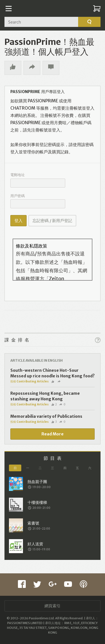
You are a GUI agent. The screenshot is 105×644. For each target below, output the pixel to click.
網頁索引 (53, 606)
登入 (18, 221)
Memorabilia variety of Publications (46, 416)
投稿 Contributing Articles (30, 381)
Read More (53, 434)
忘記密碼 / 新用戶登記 (52, 221)
